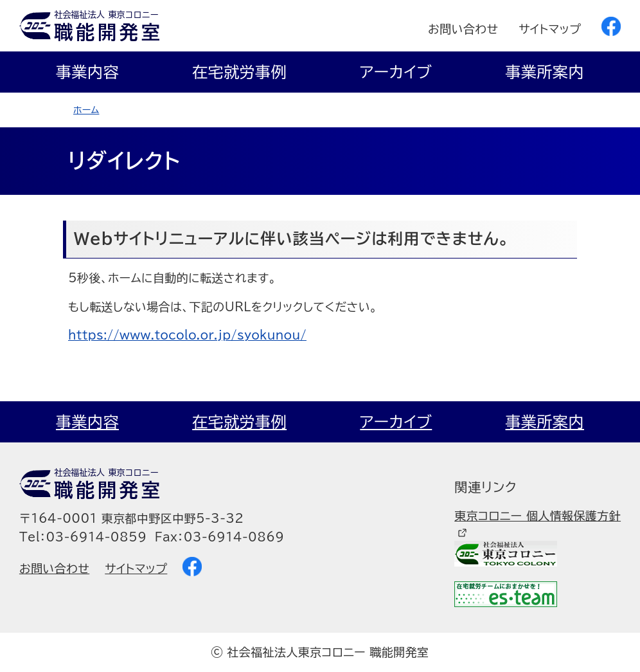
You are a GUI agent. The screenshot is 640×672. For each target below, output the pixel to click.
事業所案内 (545, 72)
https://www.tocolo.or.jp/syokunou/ (187, 335)
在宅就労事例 (239, 72)
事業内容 (87, 72)
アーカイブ (396, 72)
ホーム (86, 110)
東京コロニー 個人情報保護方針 (538, 516)
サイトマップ (550, 29)
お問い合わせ (463, 29)
